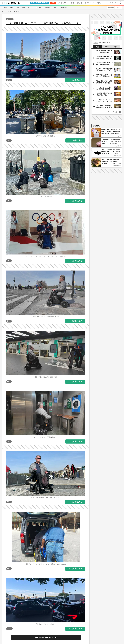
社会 (11, 8)
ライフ (30, 8)
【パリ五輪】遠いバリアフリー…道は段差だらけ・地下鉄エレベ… (43, 23)
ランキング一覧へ (113, 112)
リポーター (114, 3)
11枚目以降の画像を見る (44, 637)
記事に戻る (77, 80)
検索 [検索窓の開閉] (120, 3)
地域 (99, 3)
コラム (56, 8)
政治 (5, 8)
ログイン (118, 8)
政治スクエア (63, 3)
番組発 (80, 3)
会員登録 (111, 8)
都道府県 (64, 8)
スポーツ (47, 8)
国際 (23, 8)
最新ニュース (90, 3)
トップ (4, 11)
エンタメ (38, 8)
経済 (17, 8)
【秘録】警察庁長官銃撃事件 (39, 3)
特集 (73, 3)
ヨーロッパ (17, 11)
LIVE (105, 3)
